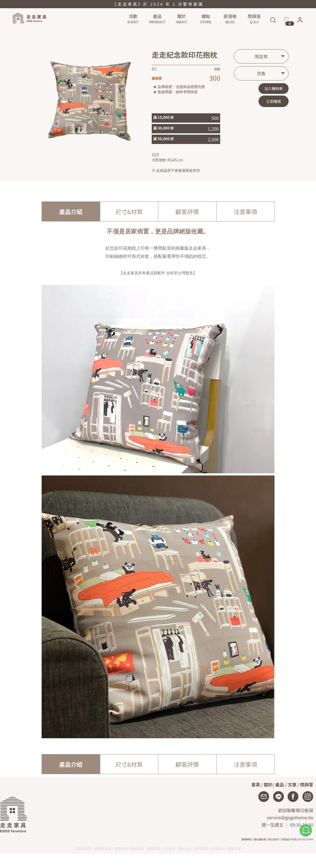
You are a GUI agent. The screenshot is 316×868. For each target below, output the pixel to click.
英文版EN (274, 839)
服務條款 (247, 839)
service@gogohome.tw (290, 817)
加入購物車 (274, 89)
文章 (292, 785)
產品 (280, 785)
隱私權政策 (260, 839)
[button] (300, 21)
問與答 (307, 785)
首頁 (256, 785)
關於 (268, 785)
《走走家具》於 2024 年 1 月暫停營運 (158, 4)
